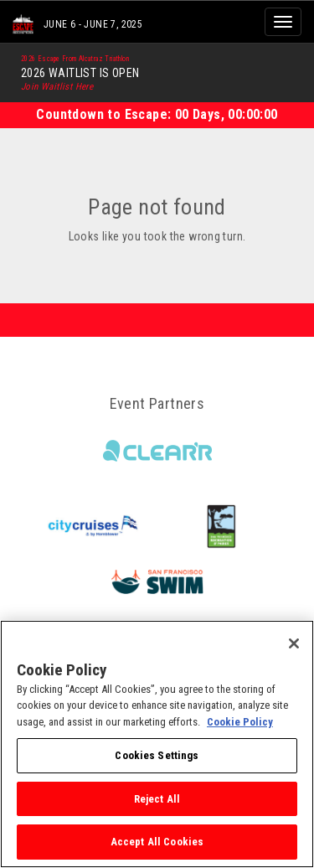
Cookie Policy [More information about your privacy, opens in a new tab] (240, 722)
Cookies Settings (157, 755)
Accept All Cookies (157, 842)
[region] (157, 744)
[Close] (294, 643)
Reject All (157, 799)
